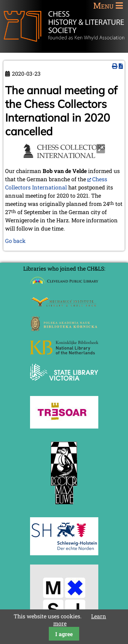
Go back (15, 241)
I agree (64, 634)
